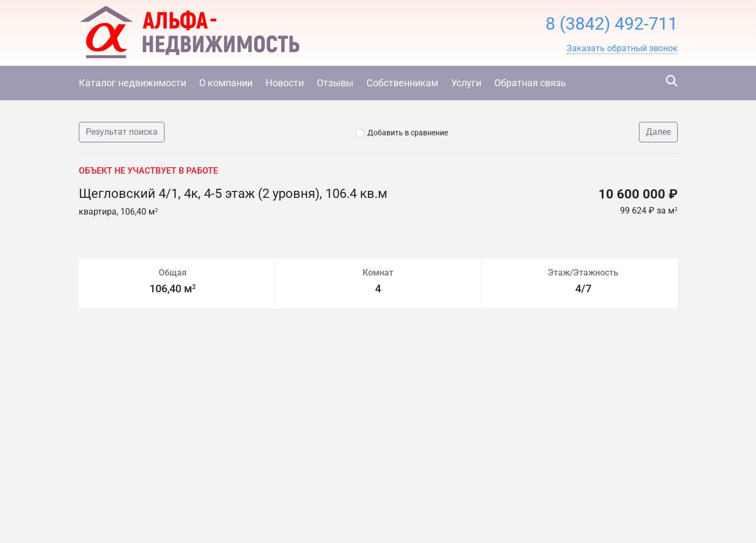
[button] (622, 49)
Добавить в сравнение (408, 133)
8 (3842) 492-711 (612, 24)
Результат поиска (122, 132)
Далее (658, 132)
